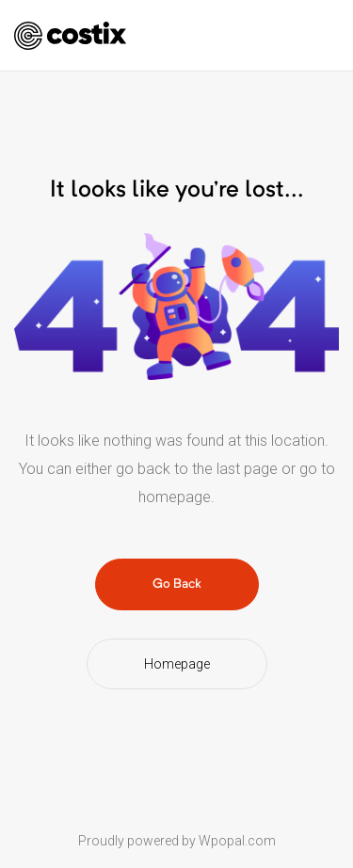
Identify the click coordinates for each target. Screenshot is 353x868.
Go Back (177, 584)
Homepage (177, 664)
